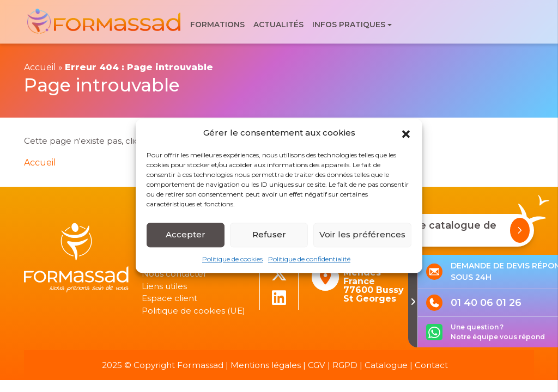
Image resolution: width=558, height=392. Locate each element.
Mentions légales (266, 365)
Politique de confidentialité (309, 259)
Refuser (269, 234)
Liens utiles (164, 286)
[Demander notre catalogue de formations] (520, 230)
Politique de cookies (232, 259)
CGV (317, 365)
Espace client (169, 298)
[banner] (105, 22)
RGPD (345, 365)
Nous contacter (174, 274)
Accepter (186, 234)
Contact (431, 365)
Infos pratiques (349, 24)
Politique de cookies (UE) (193, 311)
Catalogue (386, 365)
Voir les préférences (362, 234)
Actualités (278, 24)
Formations (217, 24)
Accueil (40, 67)
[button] (406, 133)
